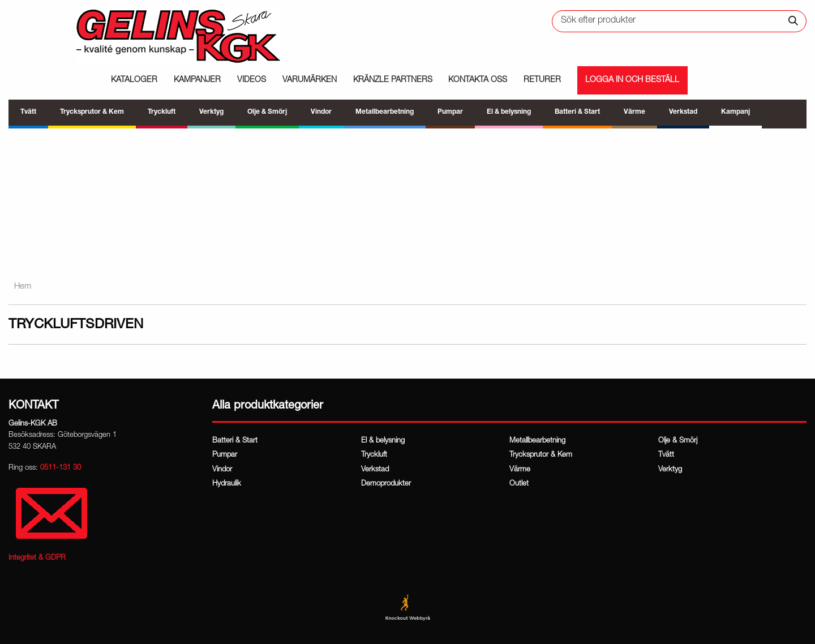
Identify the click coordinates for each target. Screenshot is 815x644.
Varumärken (310, 80)
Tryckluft (374, 455)
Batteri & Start (235, 441)
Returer (542, 80)
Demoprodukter (386, 484)
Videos (252, 80)
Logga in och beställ (632, 80)
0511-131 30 (61, 468)
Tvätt (666, 455)
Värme (520, 470)
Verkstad (375, 470)
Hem (23, 287)
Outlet (519, 484)
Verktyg (670, 470)
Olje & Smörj (678, 441)
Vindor (222, 470)
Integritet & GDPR (37, 558)
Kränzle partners (393, 80)
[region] (407, 198)
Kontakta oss (478, 80)
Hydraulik (227, 484)
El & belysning (383, 441)
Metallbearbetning (537, 441)
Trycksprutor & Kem (541, 455)
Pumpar (225, 455)
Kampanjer (197, 80)
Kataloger (134, 80)
